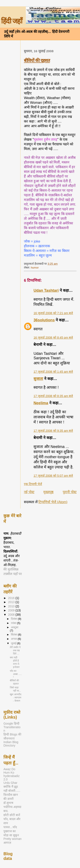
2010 (12, 606)
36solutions (44, 320)
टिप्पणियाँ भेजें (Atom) (53, 502)
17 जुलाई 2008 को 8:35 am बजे (53, 396)
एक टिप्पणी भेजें (33, 484)
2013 (12, 602)
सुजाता (38, 379)
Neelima (41, 403)
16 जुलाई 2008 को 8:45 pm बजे (53, 338)
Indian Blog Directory (11, 744)
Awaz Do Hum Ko (9, 771)
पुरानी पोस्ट (70, 492)
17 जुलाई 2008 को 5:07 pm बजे (53, 476)
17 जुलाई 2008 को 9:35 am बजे (53, 431)
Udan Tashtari (46, 290)
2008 (12, 615)
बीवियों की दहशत (37, 60)
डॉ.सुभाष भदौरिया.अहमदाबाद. (12, 807)
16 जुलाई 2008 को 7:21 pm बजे (53, 313)
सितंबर (14, 635)
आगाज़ (7, 843)
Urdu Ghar (10, 783)
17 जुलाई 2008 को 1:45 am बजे (53, 372)
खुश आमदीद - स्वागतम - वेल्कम (16, 698)
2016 (12, 598)
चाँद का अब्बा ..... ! (16, 674)
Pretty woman (12, 839)
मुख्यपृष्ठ (48, 492)
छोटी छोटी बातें (12, 815)
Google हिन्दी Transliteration (12, 727)
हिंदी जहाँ (12, 21)
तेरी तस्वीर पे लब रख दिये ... (15, 650)
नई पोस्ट (29, 492)
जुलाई (14, 643)
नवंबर (14, 623)
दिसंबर (14, 619)
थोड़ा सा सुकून (11, 835)
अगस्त (14, 639)
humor (35, 268)
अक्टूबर (15, 627)
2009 (12, 610)
